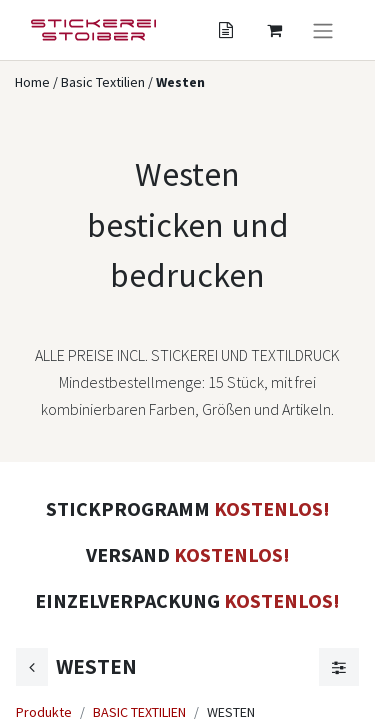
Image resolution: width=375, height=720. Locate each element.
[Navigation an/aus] (323, 30)
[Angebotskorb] (226, 30)
